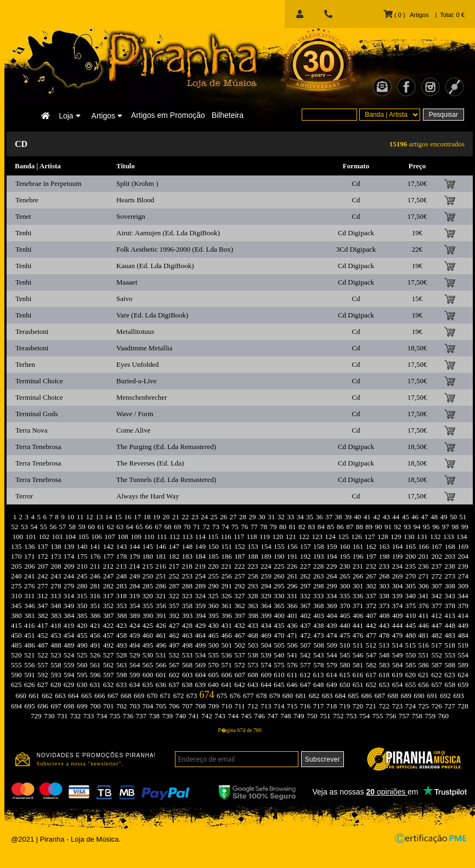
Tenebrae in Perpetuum (48, 183)
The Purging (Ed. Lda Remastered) (166, 447)
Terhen (25, 364)
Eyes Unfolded (138, 364)
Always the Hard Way (148, 496)
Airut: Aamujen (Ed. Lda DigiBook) (168, 233)
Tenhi (23, 233)
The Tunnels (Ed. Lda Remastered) (166, 480)
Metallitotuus (135, 331)
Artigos (107, 116)
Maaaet (127, 282)
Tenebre (27, 200)
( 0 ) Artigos (406, 15)
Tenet (23, 216)
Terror (24, 496)
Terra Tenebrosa (38, 447)
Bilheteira (228, 115)
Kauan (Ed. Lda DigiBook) (155, 266)
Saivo (125, 299)
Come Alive (133, 430)
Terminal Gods (36, 414)
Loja (69, 116)
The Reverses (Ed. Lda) (150, 463)
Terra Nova (32, 430)
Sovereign (131, 216)
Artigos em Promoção (168, 115)
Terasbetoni (32, 331)
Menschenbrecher (142, 397)
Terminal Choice (39, 381)
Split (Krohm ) (137, 183)
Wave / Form (135, 414)
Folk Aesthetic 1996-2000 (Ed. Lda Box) (175, 249)
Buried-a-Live (137, 381)
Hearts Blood (135, 200)
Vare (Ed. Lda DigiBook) (152, 315)
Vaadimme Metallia (144, 348)
